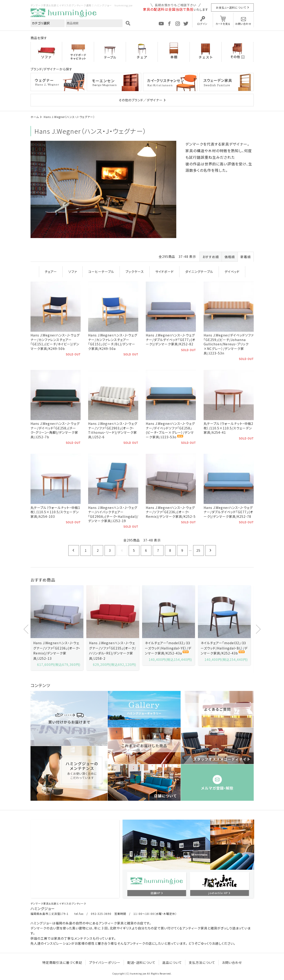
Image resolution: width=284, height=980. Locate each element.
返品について (172, 962)
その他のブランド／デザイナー (141, 100)
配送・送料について (141, 962)
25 (198, 550)
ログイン (202, 24)
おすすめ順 (211, 257)
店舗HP (156, 893)
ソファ (73, 272)
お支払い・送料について (231, 7)
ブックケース (135, 272)
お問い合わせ (243, 24)
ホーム (35, 117)
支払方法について (202, 962)
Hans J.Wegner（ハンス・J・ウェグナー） (69, 117)
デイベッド (232, 272)
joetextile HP (218, 893)
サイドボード (165, 272)
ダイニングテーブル (199, 272)
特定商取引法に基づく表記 (62, 962)
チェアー (51, 272)
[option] (57, 628)
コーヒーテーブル (101, 272)
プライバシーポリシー (105, 962)
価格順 (230, 257)
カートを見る (223, 24)
